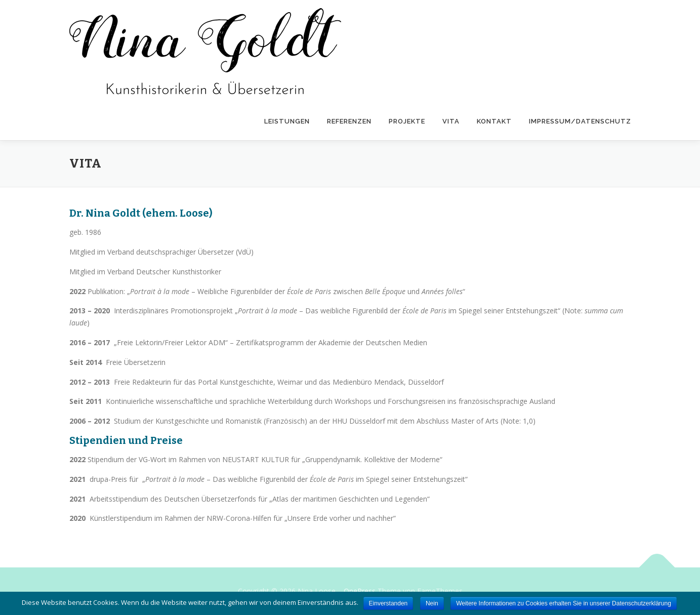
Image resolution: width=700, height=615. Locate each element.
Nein (432, 603)
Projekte (407, 121)
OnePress (360, 591)
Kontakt (494, 121)
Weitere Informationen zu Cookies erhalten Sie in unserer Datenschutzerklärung (564, 603)
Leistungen (287, 121)
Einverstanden (388, 603)
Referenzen (349, 121)
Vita (451, 121)
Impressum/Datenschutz (580, 121)
